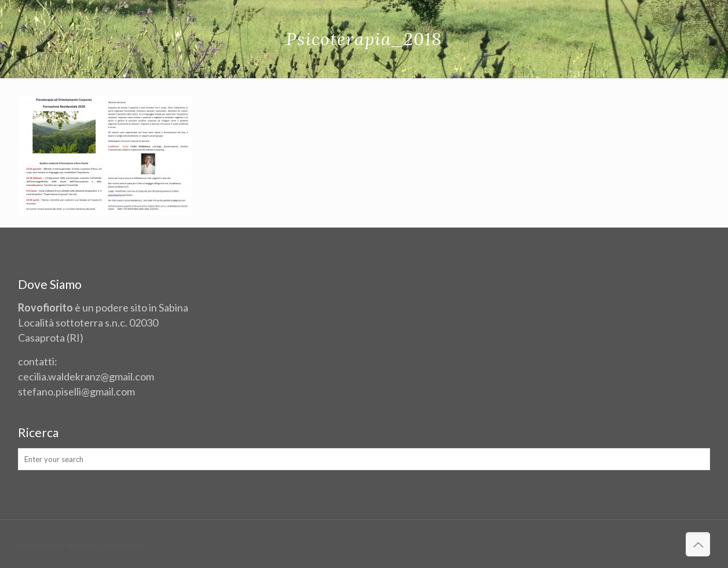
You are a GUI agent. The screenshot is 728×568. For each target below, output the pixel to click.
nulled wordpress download (80, 545)
